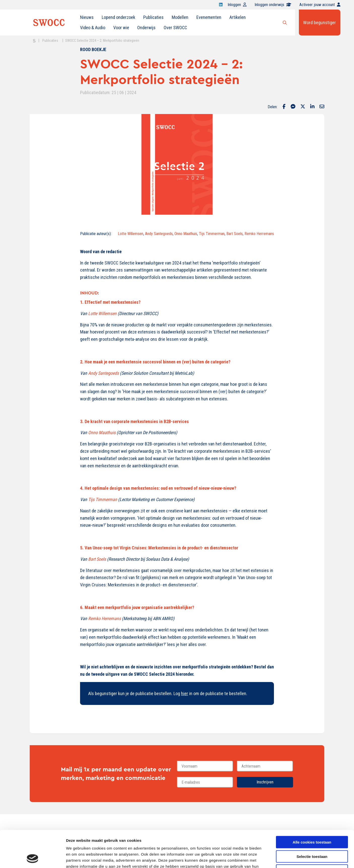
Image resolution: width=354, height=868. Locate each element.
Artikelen (238, 17)
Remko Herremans (259, 234)
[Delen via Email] (322, 107)
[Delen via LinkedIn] (312, 107)
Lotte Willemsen (131, 234)
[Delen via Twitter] (303, 107)
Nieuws (87, 17)
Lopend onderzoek (118, 17)
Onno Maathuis (186, 234)
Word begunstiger (320, 23)
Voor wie (121, 28)
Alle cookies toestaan (312, 807)
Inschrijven (265, 782)
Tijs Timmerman (212, 234)
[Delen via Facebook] (284, 107)
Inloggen (237, 5)
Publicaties (153, 17)
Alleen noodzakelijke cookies (312, 836)
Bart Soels (235, 234)
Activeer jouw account (320, 5)
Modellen (180, 17)
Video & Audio (93, 28)
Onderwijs (146, 28)
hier (185, 693)
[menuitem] (87, 17)
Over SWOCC (175, 28)
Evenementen (209, 17)
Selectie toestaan (312, 822)
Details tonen (272, 858)
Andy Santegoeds (159, 234)
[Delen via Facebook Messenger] (293, 107)
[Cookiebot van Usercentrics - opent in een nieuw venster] (33, 858)
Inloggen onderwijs (273, 5)
